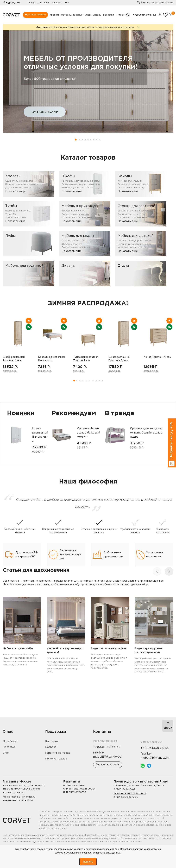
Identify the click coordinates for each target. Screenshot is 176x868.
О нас (31, 3)
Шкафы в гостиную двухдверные (137, 211)
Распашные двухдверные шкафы (81, 181)
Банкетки (109, 15)
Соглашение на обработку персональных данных (93, 853)
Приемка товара (56, 759)
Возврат (57, 3)
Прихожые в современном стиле (81, 218)
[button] (76, 140)
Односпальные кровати (19, 181)
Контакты (52, 741)
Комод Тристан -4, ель (157, 357)
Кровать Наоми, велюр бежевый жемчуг (88, 433)
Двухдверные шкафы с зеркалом (81, 184)
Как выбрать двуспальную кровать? (65, 650)
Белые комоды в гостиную (133, 184)
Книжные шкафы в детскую (134, 247)
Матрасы (66, 15)
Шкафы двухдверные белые (78, 188)
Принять (88, 862)
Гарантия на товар (58, 753)
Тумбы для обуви (15, 218)
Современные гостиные (132, 214)
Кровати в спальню (73, 241)
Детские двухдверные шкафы (135, 241)
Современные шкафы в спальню (80, 247)
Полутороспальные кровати (22, 184)
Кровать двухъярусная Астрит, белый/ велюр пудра (146, 433)
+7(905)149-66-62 (144, 15)
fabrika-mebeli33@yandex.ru (19, 797)
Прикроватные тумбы (18, 211)
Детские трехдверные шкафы (135, 244)
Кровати (55, 15)
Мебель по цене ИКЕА (18, 648)
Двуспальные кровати (18, 188)
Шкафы (77, 15)
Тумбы (87, 15)
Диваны (97, 15)
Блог (6, 753)
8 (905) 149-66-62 (124, 789)
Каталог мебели (35, 15)
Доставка (43, 3)
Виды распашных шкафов (109, 648)
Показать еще (15, 191)
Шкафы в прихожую (73, 211)
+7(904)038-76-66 (155, 748)
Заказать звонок (108, 765)
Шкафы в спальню (72, 244)
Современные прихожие (76, 214)
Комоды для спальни (130, 181)
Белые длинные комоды (131, 188)
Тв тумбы (11, 214)
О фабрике (10, 741)
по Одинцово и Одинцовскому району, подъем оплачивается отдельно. (85, 27)
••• (67, 3)
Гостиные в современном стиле (136, 218)
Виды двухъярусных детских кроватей (149, 650)
